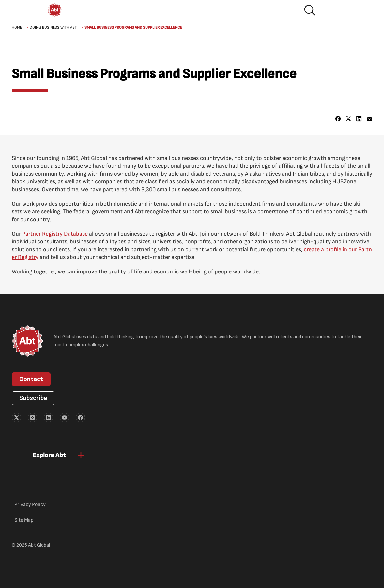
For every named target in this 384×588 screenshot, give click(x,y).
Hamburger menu (330, 10)
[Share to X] (349, 119)
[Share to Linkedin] (359, 119)
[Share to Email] (369, 119)
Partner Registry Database (55, 234)
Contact (31, 379)
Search (310, 10)
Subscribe (33, 398)
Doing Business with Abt (53, 28)
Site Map (24, 520)
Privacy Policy (30, 505)
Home (17, 28)
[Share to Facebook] (338, 119)
